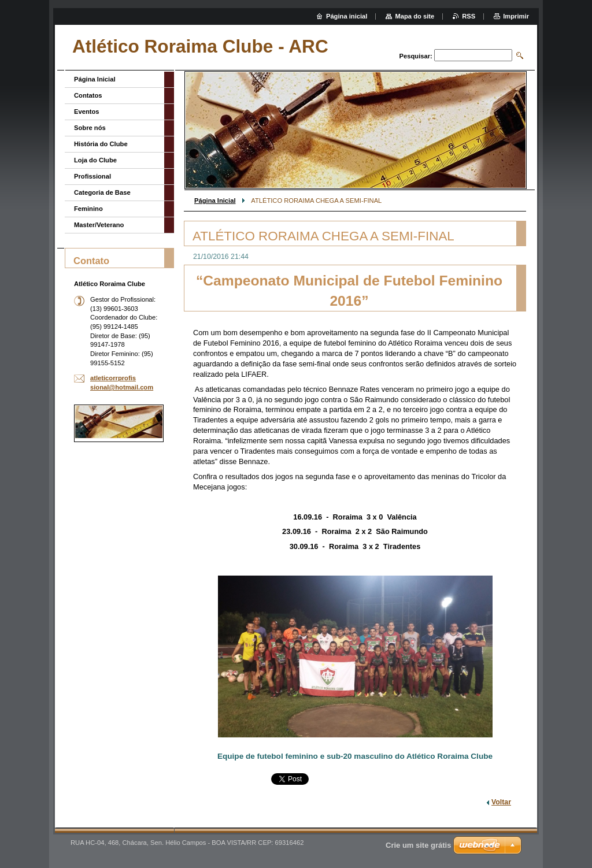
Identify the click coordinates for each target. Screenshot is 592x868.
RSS (469, 16)
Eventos (87, 112)
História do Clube (101, 144)
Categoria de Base (102, 192)
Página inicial (347, 16)
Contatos (88, 95)
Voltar (501, 802)
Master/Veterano (99, 225)
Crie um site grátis (418, 845)
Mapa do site (415, 16)
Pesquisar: (416, 56)
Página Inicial (215, 201)
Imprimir (516, 16)
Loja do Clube (95, 160)
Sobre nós (90, 128)
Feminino (88, 209)
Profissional (92, 176)
